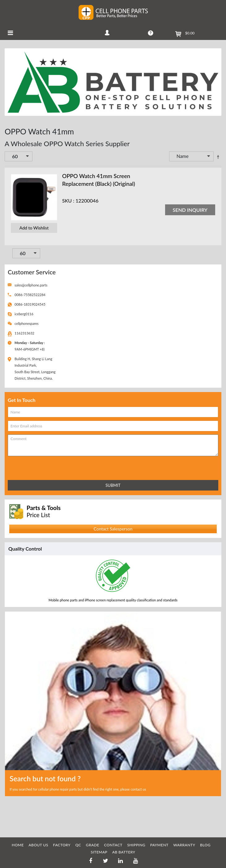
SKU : (68, 201)
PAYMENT (159, 845)
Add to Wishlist (34, 228)
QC (78, 845)
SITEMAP (99, 852)
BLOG (205, 845)
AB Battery (124, 852)
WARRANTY (184, 845)
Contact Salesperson (113, 529)
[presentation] (35, 467)
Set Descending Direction (218, 157)
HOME (18, 845)
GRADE (93, 845)
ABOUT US (38, 845)
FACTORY (62, 845)
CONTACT (113, 845)
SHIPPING (136, 845)
